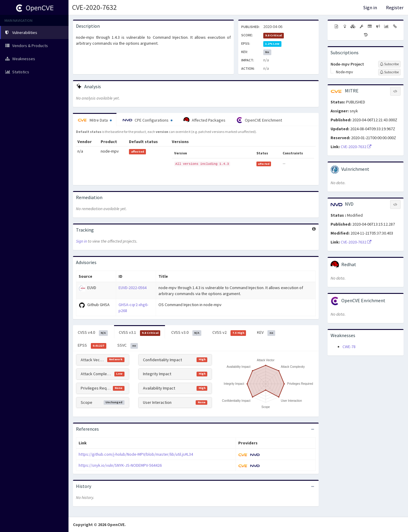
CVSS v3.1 (140, 333)
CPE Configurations (148, 120)
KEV (266, 333)
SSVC (128, 345)
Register (395, 7)
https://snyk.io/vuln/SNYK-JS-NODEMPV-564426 (120, 465)
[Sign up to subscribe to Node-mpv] (389, 72)
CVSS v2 (229, 333)
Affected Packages (204, 120)
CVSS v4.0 (93, 333)
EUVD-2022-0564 (133, 288)
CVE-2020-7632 (94, 7)
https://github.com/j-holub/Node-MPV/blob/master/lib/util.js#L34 (136, 454)
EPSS (92, 345)
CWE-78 (349, 347)
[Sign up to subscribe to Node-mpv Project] (389, 64)
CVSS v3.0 (186, 333)
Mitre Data (95, 120)
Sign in (370, 7)
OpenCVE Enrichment (259, 120)
